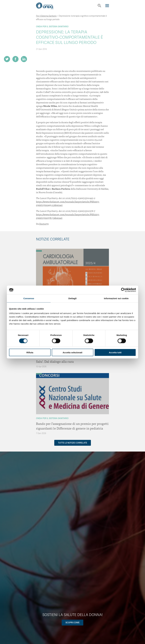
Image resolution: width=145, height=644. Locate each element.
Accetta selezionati (72, 352)
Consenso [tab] (29, 298)
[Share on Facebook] (15, 59)
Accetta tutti (115, 352)
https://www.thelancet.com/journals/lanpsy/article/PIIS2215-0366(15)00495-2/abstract (68, 203)
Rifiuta (30, 352)
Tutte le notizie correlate (73, 443)
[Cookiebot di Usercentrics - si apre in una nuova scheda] (123, 290)
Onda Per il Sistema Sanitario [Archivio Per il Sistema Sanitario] (52, 27)
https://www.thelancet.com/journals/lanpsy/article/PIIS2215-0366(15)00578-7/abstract (68, 216)
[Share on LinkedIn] (24, 59)
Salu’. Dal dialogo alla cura (55, 361)
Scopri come (72, 623)
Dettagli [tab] (72, 298)
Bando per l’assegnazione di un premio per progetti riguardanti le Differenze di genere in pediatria (72, 426)
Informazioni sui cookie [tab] (116, 298)
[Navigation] (107, 6)
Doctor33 (44, 224)
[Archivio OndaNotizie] (39, 249)
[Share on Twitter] (7, 59)
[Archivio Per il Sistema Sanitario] (39, 251)
